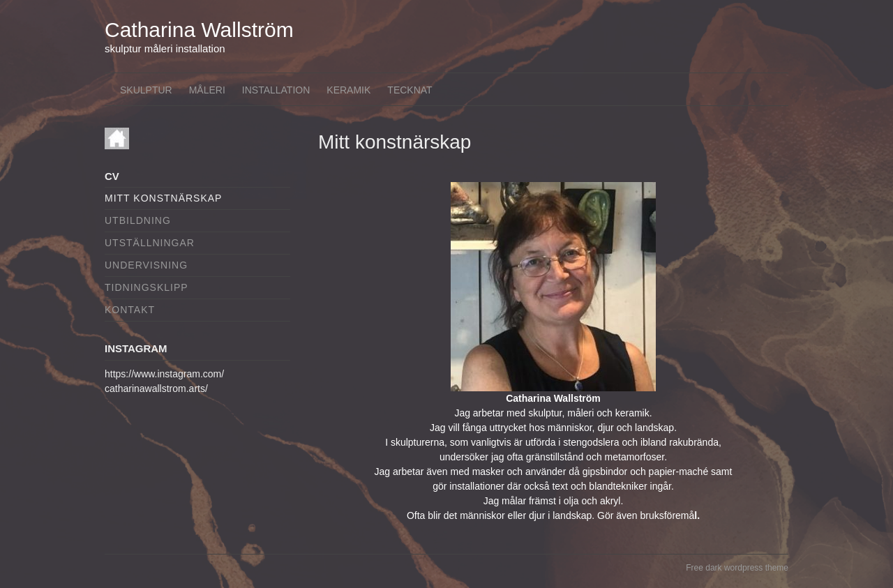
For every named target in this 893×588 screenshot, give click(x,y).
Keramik (348, 90)
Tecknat (410, 90)
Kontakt (130, 310)
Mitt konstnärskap (163, 198)
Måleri (207, 90)
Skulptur (146, 90)
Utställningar (150, 243)
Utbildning (138, 220)
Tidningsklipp (147, 287)
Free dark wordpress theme (737, 568)
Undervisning (146, 265)
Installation (276, 90)
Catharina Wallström (199, 30)
